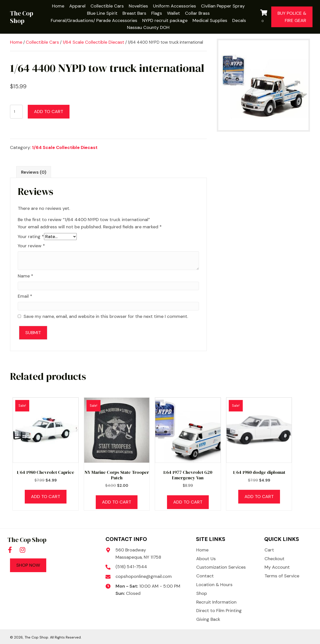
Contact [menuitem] (205, 576)
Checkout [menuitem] (274, 559)
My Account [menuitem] (277, 567)
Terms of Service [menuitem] (282, 576)
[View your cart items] (264, 17)
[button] (10, 550)
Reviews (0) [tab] (34, 172)
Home (16, 42)
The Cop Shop (22, 17)
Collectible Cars (42, 42)
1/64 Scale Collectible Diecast (93, 42)
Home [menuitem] (202, 550)
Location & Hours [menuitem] (214, 585)
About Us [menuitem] (206, 559)
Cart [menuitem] (269, 550)
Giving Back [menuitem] (208, 619)
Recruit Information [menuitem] (216, 602)
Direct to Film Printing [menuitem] (219, 611)
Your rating (31, 237)
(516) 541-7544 (131, 567)
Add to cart (49, 112)
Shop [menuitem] (202, 593)
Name (25, 276)
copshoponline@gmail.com (144, 576)
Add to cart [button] (46, 497)
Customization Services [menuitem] (221, 567)
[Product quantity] (16, 112)
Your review (31, 246)
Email (25, 296)
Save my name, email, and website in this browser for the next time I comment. (106, 316)
